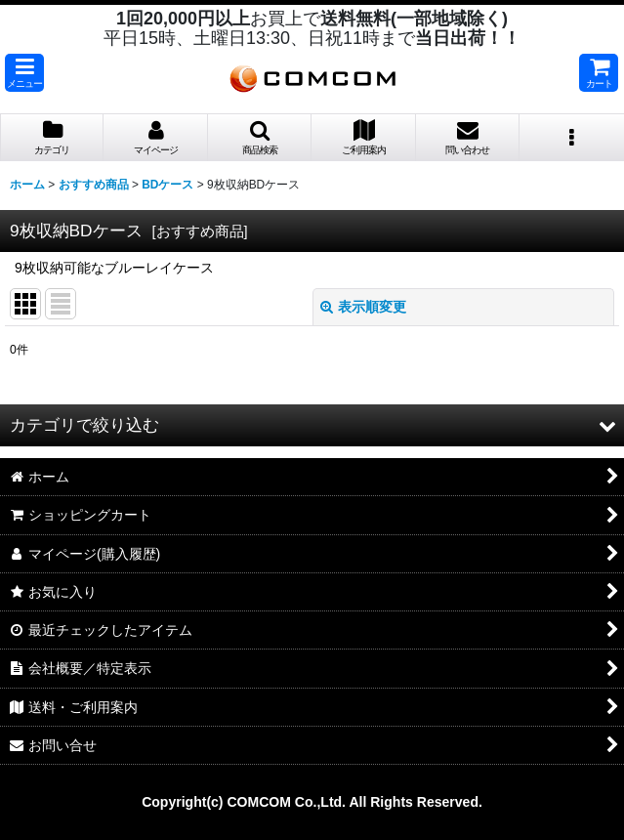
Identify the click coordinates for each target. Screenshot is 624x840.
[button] (24, 73)
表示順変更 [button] (363, 307)
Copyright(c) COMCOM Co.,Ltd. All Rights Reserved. (312, 802)
